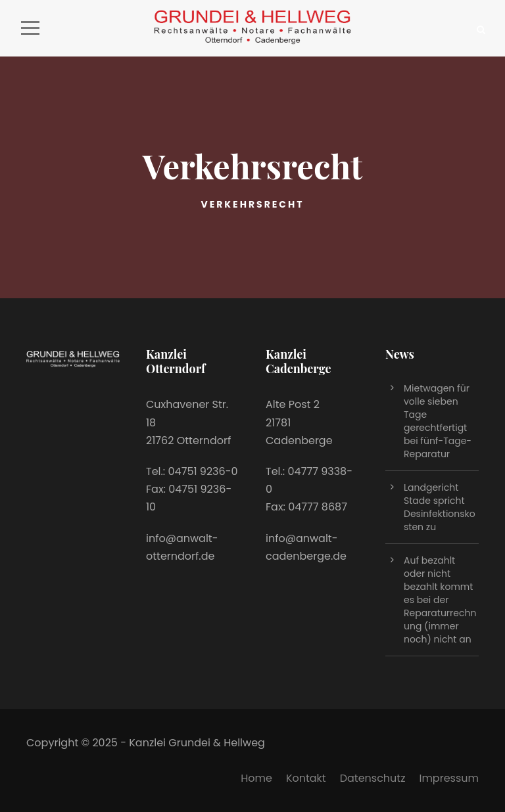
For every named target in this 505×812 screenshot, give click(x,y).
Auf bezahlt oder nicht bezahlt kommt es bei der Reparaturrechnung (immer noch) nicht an (440, 600)
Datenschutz (373, 778)
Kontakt (306, 778)
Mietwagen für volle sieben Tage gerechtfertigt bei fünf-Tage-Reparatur (438, 421)
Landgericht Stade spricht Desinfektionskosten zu (440, 507)
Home (256, 778)
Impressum (449, 778)
